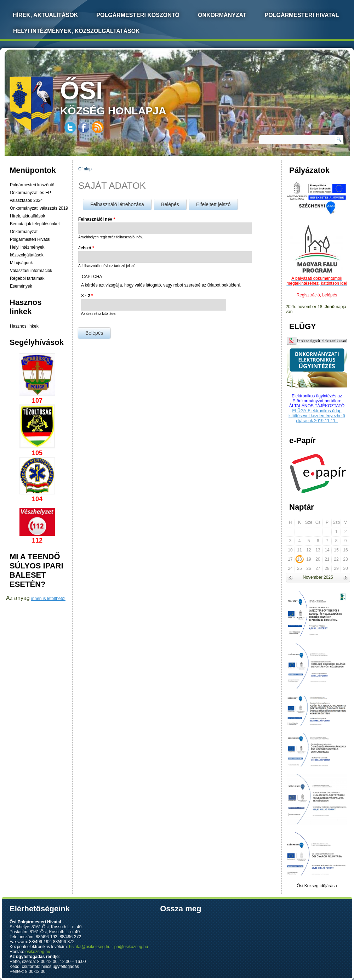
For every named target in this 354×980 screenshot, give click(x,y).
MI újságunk (21, 263)
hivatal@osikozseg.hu (90, 947)
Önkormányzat (222, 15)
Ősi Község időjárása (317, 886)
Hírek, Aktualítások (45, 15)
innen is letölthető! (48, 599)
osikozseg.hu (38, 952)
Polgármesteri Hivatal (302, 15)
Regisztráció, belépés (317, 295)
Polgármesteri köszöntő (138, 15)
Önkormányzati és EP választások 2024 (30, 197)
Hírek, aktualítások (27, 216)
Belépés (174, 203)
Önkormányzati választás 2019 (39, 208)
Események (21, 286)
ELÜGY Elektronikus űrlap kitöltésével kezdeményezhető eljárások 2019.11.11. (317, 416)
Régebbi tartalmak (27, 278)
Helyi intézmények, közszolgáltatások (76, 31)
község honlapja (130, 97)
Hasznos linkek (24, 326)
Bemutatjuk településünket (35, 224)
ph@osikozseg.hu (131, 947)
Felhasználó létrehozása (117, 204)
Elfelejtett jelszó (213, 204)
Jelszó (86, 248)
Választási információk (31, 271)
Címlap (85, 169)
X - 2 (87, 296)
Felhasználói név (97, 219)
